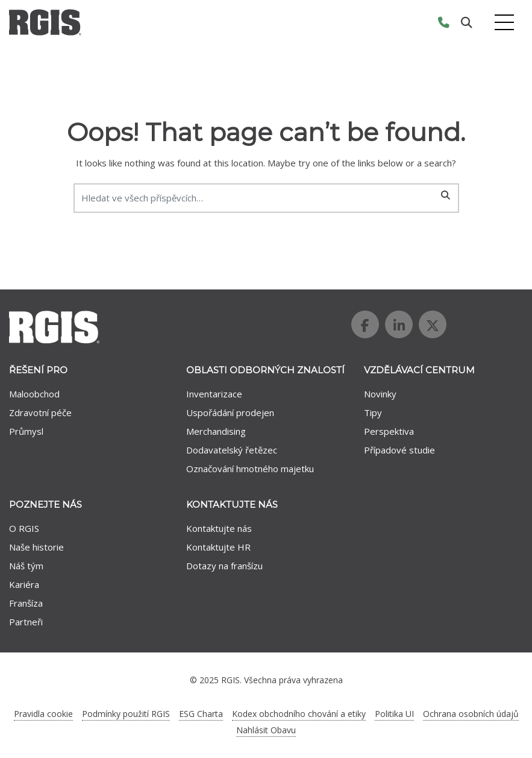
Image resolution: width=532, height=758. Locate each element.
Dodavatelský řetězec (232, 450)
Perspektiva (389, 431)
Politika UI (394, 714)
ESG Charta (201, 714)
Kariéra (24, 584)
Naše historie (36, 547)
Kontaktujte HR (218, 547)
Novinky (380, 394)
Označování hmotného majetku (250, 469)
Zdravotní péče (40, 412)
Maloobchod (34, 394)
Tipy (373, 412)
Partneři (26, 622)
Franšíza (26, 603)
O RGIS (24, 528)
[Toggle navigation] (504, 23)
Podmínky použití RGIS (126, 714)
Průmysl (26, 431)
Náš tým (26, 566)
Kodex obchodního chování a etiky (299, 714)
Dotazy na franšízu (224, 566)
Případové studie (399, 450)
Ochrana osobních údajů (471, 714)
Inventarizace (214, 394)
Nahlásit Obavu (266, 730)
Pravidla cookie (43, 714)
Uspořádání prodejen (230, 412)
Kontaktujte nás (219, 528)
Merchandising (216, 431)
